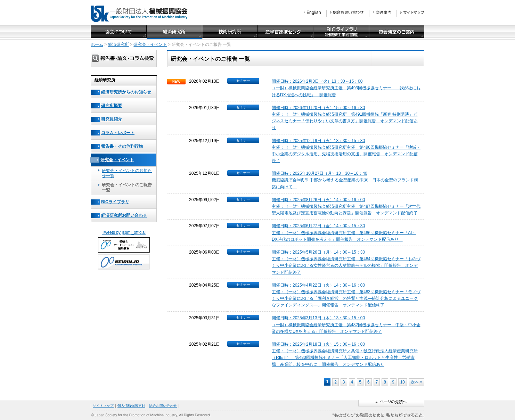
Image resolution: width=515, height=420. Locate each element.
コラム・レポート (118, 133)
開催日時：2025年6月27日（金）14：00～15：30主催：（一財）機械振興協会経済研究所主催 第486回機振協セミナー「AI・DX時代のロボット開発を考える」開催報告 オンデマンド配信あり (344, 232)
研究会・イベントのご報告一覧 (127, 187)
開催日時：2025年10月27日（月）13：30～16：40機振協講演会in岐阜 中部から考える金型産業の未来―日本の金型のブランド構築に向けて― (345, 180)
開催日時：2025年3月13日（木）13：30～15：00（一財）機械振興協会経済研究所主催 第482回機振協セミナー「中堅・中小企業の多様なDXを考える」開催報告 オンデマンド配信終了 (346, 324)
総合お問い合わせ (163, 406)
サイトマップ (103, 406)
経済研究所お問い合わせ (124, 215)
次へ (416, 382)
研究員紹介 (112, 119)
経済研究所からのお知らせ (126, 92)
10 (403, 382)
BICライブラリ (115, 202)
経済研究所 (118, 44)
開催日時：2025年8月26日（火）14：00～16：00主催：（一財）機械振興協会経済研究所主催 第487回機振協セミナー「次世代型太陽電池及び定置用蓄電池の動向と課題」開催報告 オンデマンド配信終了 (346, 206)
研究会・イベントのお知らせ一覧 (127, 173)
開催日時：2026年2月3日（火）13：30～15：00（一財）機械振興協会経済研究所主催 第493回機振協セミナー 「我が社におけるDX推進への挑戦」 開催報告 (346, 88)
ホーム (97, 44)
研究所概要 (112, 106)
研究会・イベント (150, 44)
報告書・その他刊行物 (122, 146)
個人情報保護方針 (131, 406)
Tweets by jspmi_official (124, 232)
